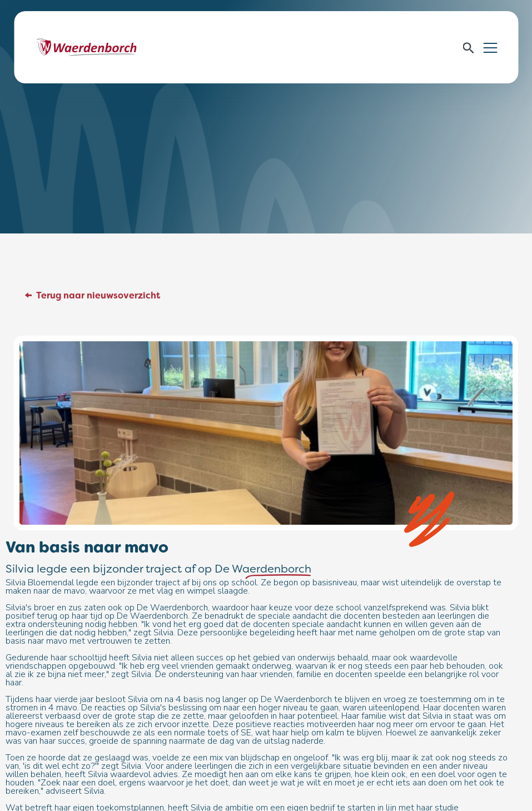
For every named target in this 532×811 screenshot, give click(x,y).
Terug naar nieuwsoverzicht (98, 295)
